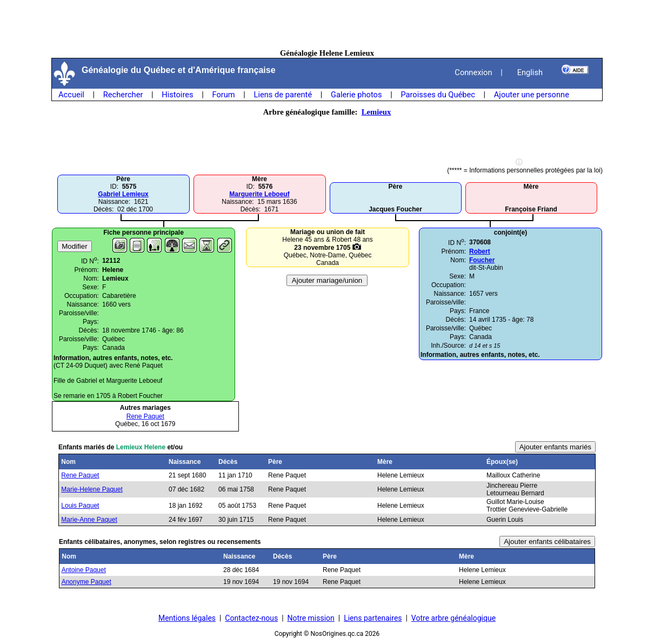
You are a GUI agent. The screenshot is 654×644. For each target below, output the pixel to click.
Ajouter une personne (532, 95)
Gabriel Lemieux (123, 194)
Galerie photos (356, 95)
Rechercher (123, 95)
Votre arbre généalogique (453, 618)
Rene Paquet (145, 416)
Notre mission (311, 618)
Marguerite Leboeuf (259, 194)
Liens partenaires (373, 618)
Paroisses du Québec (438, 95)
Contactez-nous (251, 618)
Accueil (71, 95)
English (530, 72)
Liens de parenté (283, 95)
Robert (480, 251)
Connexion (473, 72)
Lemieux (376, 112)
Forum (223, 95)
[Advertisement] (327, 24)
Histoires (177, 95)
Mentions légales (187, 618)
